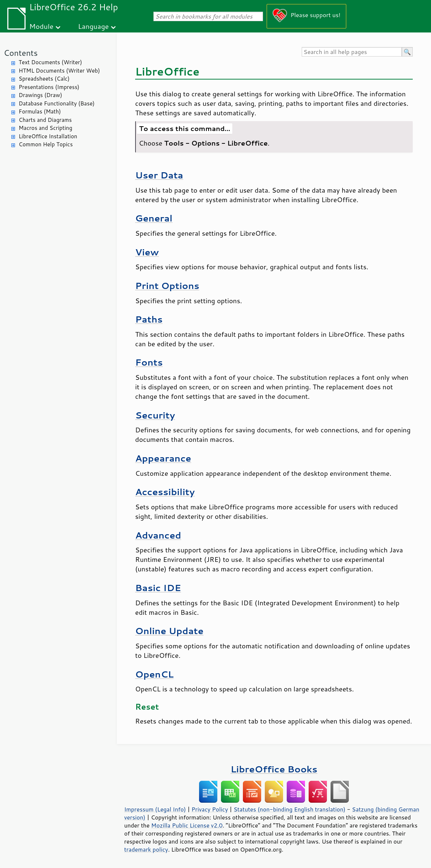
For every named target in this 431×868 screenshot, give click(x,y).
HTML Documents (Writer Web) (59, 71)
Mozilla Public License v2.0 (187, 825)
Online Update (169, 631)
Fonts (149, 362)
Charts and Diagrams (45, 120)
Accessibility (165, 492)
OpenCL (154, 674)
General (154, 218)
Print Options (167, 286)
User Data (159, 175)
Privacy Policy (210, 809)
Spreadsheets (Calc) (44, 79)
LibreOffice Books (274, 769)
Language (94, 26)
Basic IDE (158, 588)
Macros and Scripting (45, 128)
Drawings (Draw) (40, 95)
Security (155, 415)
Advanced (158, 535)
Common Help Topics (46, 144)
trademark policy (146, 849)
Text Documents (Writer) (50, 62)
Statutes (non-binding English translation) (289, 809)
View (147, 252)
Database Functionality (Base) (57, 103)
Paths (149, 319)
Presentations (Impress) (49, 87)
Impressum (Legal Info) (155, 809)
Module (41, 26)
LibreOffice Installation (48, 136)
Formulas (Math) (40, 111)
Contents (21, 53)
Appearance (163, 458)
